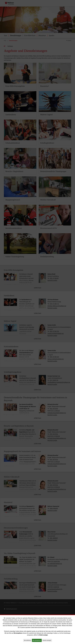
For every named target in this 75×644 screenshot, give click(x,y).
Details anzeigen (47, 640)
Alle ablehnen (28, 640)
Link (56, 627)
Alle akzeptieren (37, 640)
